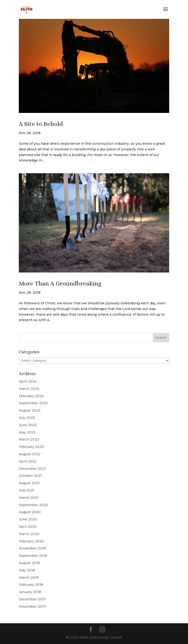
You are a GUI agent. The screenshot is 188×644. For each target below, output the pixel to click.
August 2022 (30, 454)
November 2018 (32, 548)
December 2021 (32, 469)
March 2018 (29, 578)
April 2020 (28, 527)
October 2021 (30, 476)
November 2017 (32, 607)
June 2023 (28, 425)
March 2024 (29, 389)
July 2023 (27, 418)
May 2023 (27, 432)
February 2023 (31, 447)
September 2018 (33, 556)
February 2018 (31, 585)
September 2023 (33, 403)
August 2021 (29, 483)
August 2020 (30, 512)
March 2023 (29, 439)
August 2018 (29, 563)
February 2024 (31, 396)
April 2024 (28, 381)
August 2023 (30, 410)
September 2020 (33, 505)
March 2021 (29, 498)
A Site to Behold (41, 124)
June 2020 (28, 519)
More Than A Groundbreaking (60, 283)
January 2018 (30, 592)
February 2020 (31, 541)
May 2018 (27, 570)
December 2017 (32, 599)
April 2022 (28, 461)
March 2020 (29, 534)
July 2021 (27, 490)
